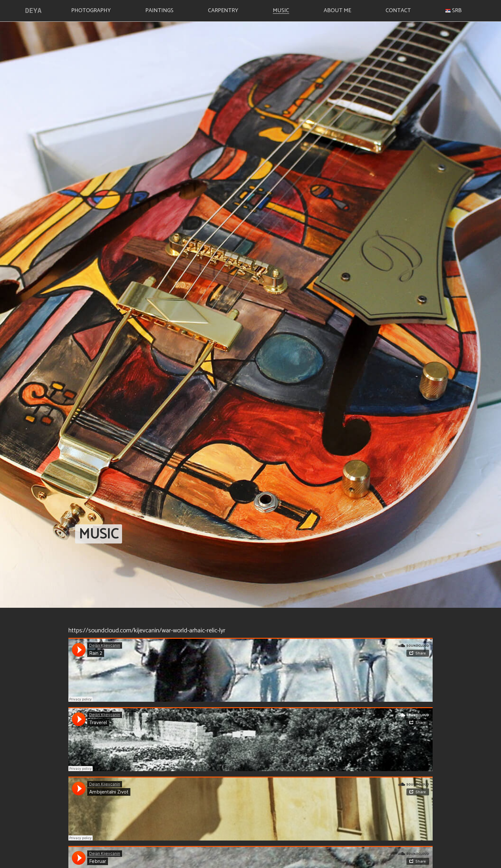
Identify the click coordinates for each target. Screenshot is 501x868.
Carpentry (223, 10)
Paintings (159, 10)
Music (281, 10)
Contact (398, 10)
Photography (91, 10)
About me (337, 10)
